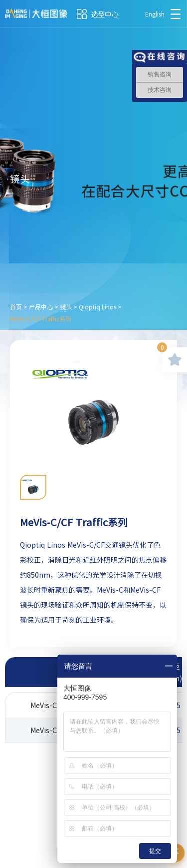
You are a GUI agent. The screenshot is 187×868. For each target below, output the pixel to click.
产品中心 (41, 307)
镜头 (66, 307)
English (155, 14)
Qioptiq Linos (97, 307)
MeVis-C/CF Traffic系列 (41, 319)
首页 (16, 307)
